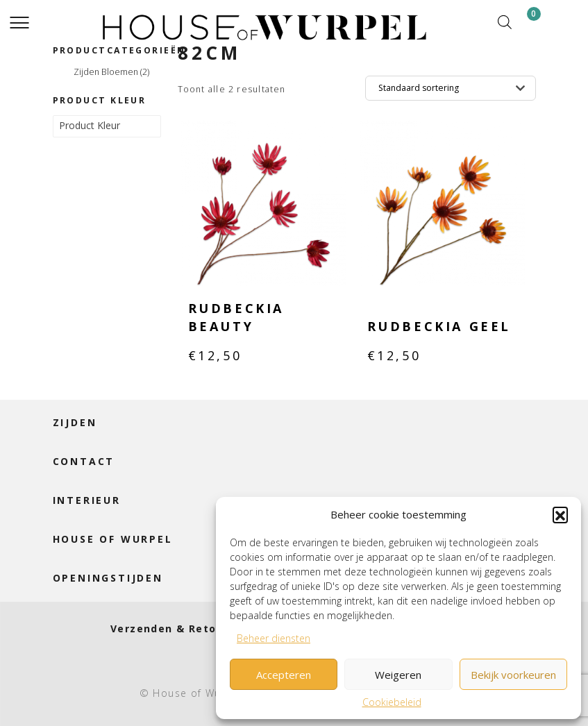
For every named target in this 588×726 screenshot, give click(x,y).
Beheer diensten (274, 638)
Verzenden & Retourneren (186, 628)
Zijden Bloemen (111, 73)
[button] (560, 514)
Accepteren (284, 675)
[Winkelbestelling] (451, 88)
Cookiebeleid (392, 702)
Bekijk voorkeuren (513, 675)
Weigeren (398, 675)
